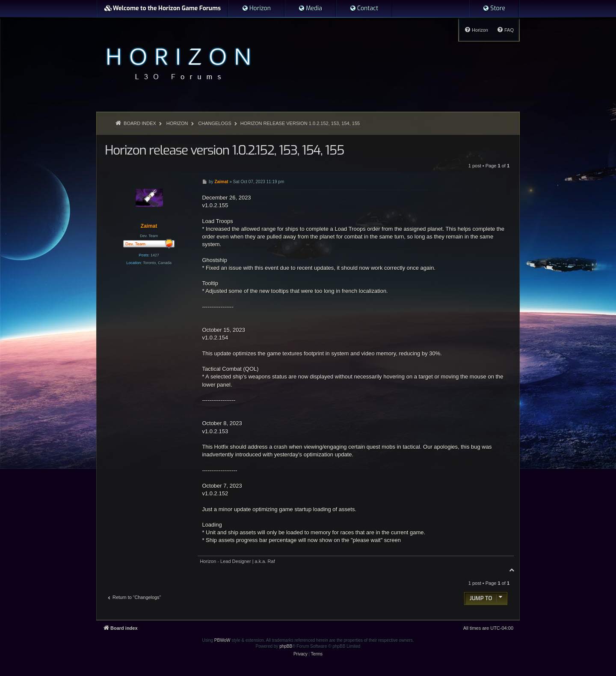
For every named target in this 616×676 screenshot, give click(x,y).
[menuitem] (256, 9)
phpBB (286, 646)
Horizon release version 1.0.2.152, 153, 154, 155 (300, 123)
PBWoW (222, 640)
